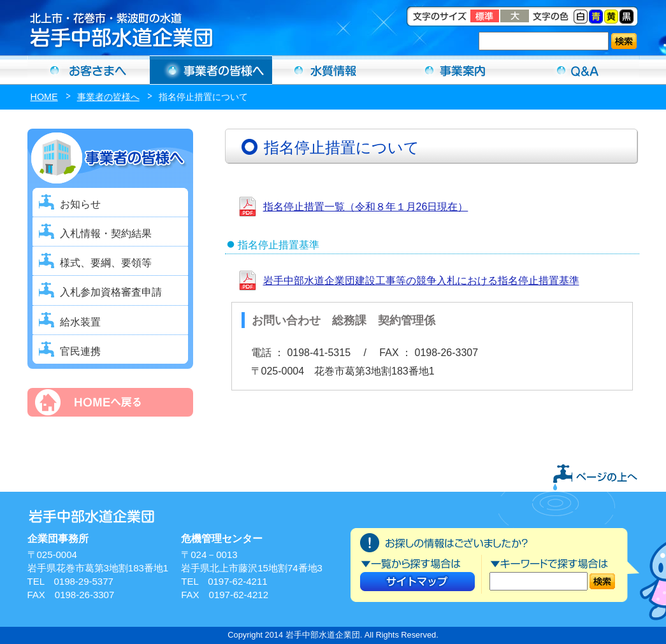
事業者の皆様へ (108, 97)
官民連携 (80, 351)
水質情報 (333, 70)
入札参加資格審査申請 (111, 292)
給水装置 (80, 322)
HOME (44, 97)
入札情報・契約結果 (106, 233)
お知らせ (80, 204)
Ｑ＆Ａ (578, 70)
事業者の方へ (211, 70)
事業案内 (456, 70)
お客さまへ (89, 70)
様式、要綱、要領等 (106, 263)
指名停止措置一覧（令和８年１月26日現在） (366, 207)
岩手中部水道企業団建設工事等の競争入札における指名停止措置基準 (421, 281)
